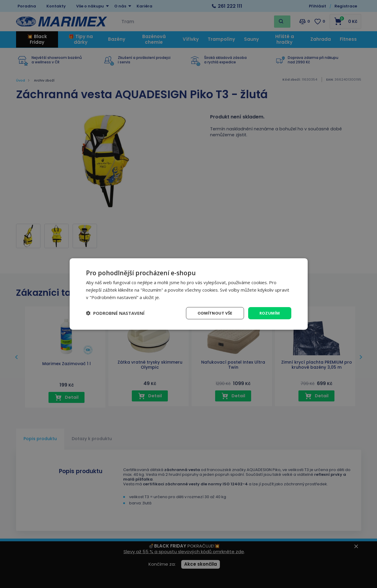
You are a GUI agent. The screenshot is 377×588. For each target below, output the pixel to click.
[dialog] (189, 294)
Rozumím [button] (269, 313)
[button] (115, 313)
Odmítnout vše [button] (213, 313)
